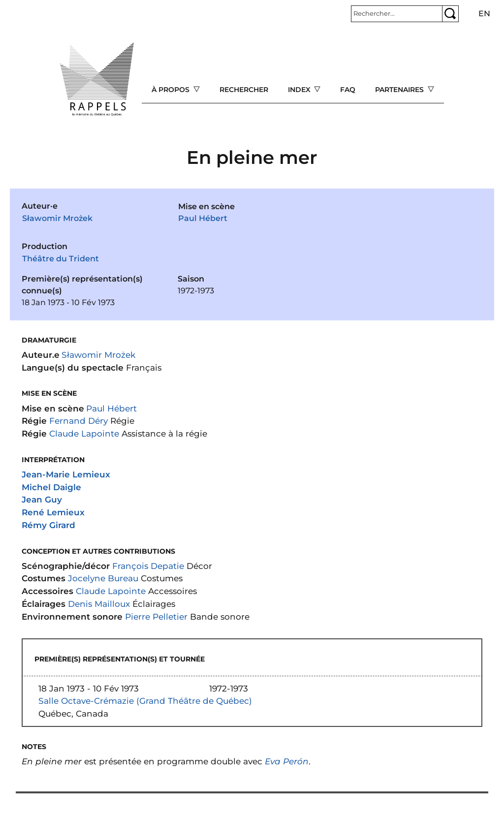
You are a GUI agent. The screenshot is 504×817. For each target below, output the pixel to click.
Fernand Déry (79, 421)
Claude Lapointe (84, 433)
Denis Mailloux (99, 604)
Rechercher (244, 90)
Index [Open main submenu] (300, 90)
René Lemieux (53, 512)
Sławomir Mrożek (57, 218)
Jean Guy (42, 499)
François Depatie (148, 566)
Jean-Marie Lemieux (66, 474)
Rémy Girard (48, 525)
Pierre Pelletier (156, 616)
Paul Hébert (203, 218)
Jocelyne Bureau (103, 578)
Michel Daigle (51, 487)
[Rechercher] (397, 14)
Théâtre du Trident (61, 259)
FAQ (348, 90)
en (484, 14)
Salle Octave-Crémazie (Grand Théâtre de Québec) (145, 701)
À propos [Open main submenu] (172, 90)
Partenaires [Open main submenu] (400, 90)
